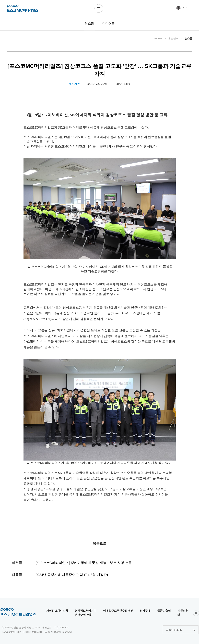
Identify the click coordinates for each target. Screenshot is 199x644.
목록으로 (100, 543)
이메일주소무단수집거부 (118, 611)
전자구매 (145, 611)
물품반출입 (164, 611)
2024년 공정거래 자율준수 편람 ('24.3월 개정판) (72, 575)
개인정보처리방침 (57, 611)
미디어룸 (108, 24)
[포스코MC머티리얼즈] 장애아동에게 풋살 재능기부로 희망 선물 (84, 563)
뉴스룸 (89, 24)
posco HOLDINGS (22, 8)
